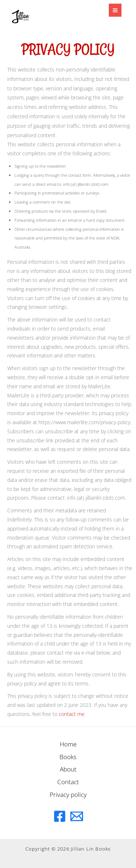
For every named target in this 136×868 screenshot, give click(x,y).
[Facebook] (60, 816)
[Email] (77, 816)
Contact (68, 782)
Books (68, 757)
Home (68, 744)
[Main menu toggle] (115, 10)
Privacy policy (68, 794)
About (68, 769)
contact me (72, 714)
